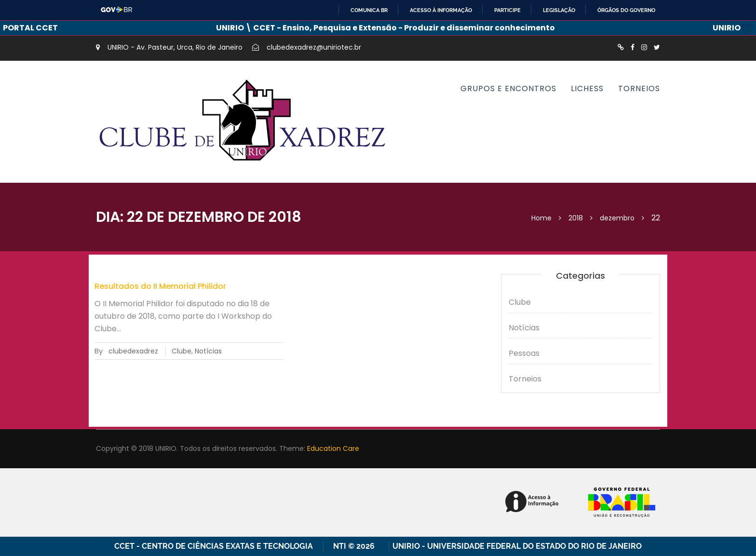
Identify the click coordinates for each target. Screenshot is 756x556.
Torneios (639, 88)
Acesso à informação (441, 10)
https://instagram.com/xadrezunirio (644, 47)
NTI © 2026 (356, 546)
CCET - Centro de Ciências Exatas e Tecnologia (214, 546)
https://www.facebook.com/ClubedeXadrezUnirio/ (633, 47)
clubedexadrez (133, 351)
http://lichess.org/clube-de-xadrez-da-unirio (621, 47)
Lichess (587, 88)
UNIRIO (733, 28)
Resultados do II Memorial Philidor (160, 286)
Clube (182, 351)
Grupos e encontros (508, 88)
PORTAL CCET (30, 28)
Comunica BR (369, 10)
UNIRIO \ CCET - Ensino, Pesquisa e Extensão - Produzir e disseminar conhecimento (385, 28)
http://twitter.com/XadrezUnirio (657, 47)
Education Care (333, 448)
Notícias (208, 351)
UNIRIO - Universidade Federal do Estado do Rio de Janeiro (517, 546)
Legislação (559, 10)
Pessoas (524, 353)
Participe (507, 10)
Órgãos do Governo (626, 10)
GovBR (117, 10)
